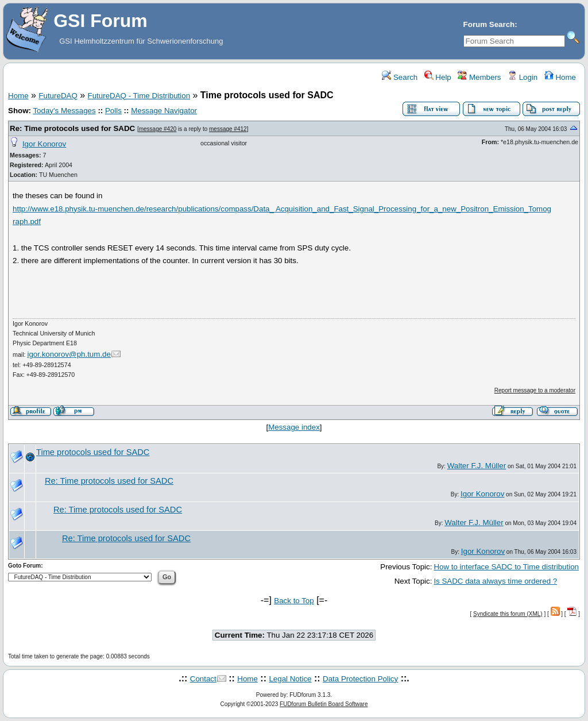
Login (523, 77)
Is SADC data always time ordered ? (495, 581)
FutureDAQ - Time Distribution (139, 96)
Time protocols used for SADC (93, 452)
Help (438, 77)
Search (400, 77)
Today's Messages (64, 111)
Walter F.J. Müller (477, 466)
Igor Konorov (44, 144)
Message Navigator (164, 111)
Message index (294, 427)
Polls (113, 111)
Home (560, 77)
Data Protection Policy (360, 679)
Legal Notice (290, 679)
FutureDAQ (58, 96)
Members (479, 77)
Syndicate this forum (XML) (508, 614)
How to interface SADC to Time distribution (506, 567)
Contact (203, 679)
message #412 (228, 129)
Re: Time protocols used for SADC (72, 128)
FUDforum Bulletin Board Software (324, 704)
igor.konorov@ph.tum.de (69, 354)
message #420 (158, 129)
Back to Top (294, 601)
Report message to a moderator (535, 390)
